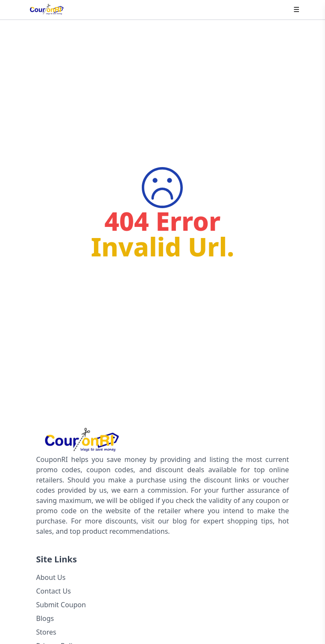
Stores (46, 632)
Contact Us (54, 591)
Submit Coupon (61, 605)
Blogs (45, 618)
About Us (51, 577)
